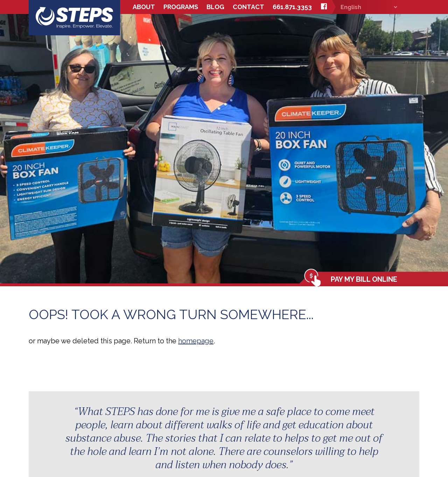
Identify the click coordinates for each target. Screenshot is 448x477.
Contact (248, 7)
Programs (181, 7)
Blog (215, 7)
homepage (196, 341)
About (144, 7)
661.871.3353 (292, 7)
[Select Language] (365, 7)
